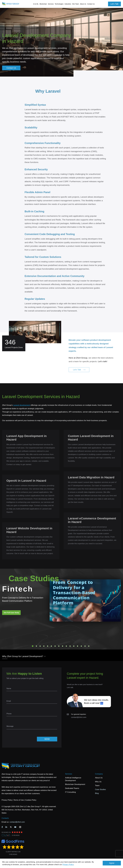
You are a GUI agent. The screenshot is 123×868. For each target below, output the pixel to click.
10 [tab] (66, 646)
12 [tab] (74, 646)
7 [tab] (55, 646)
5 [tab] (48, 646)
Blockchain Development (75, 784)
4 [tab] (44, 646)
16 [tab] (89, 646)
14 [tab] (81, 646)
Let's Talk (114, 4)
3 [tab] (40, 646)
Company (99, 774)
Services (69, 774)
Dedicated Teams (72, 788)
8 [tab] (59, 646)
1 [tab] (33, 646)
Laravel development (22, 405)
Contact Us (91, 4)
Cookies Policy (31, 800)
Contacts (5, 818)
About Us (99, 778)
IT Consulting (70, 792)
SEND (47, 739)
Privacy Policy (68, 865)
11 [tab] (70, 646)
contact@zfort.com (79, 717)
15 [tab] (85, 646)
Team (97, 786)
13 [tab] (78, 646)
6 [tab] (51, 646)
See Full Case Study (11, 613)
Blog (97, 793)
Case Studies (100, 789)
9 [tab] (63, 646)
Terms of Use (19, 800)
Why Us (98, 782)
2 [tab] (36, 646)
